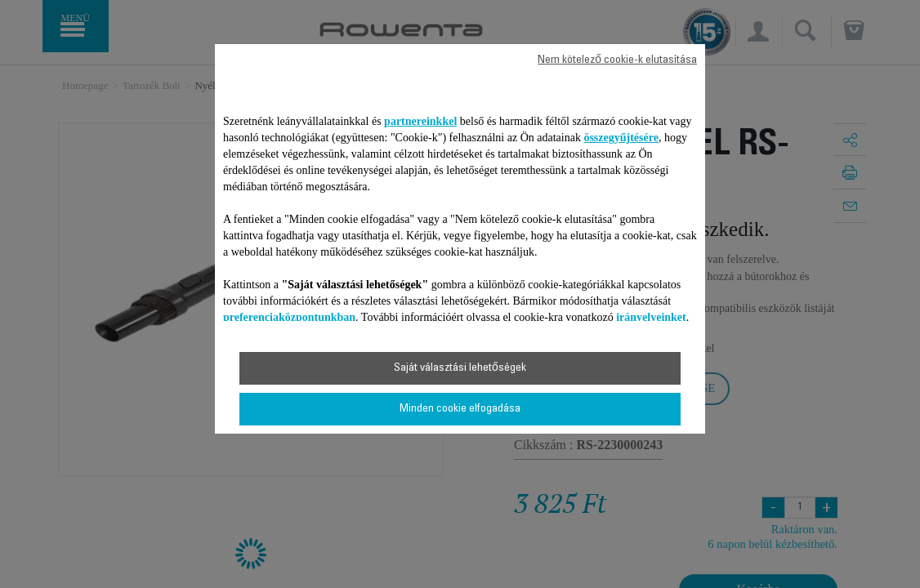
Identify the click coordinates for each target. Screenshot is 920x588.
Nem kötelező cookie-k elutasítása (617, 60)
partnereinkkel (420, 121)
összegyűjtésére (621, 138)
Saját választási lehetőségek (460, 368)
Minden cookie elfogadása (460, 409)
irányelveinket (651, 317)
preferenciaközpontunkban (289, 317)
